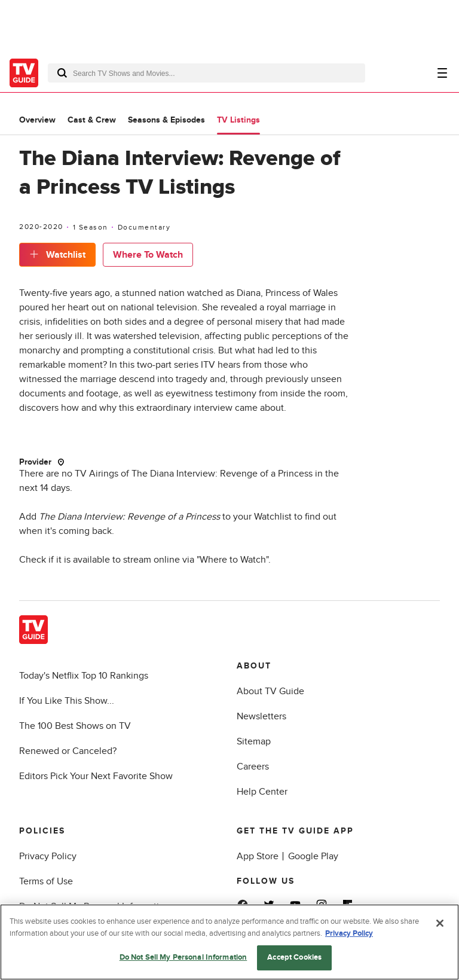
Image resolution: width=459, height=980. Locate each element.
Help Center (262, 792)
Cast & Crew (92, 120)
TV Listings (238, 120)
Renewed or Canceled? (68, 751)
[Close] (440, 923)
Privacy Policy (48, 856)
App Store (258, 856)
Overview (37, 120)
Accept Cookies (294, 957)
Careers (253, 767)
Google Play (313, 856)
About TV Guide (270, 691)
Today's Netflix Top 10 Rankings (84, 676)
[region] (229, 942)
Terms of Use (46, 881)
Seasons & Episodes (166, 120)
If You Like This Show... (67, 701)
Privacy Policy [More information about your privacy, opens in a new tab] (349, 933)
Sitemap (254, 741)
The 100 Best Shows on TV (75, 726)
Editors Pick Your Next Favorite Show (96, 776)
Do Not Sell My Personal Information (183, 957)
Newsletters (261, 716)
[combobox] (206, 73)
